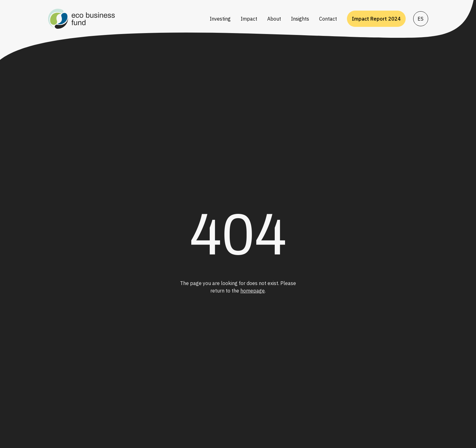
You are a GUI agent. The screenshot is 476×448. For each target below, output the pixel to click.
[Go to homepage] (125, 19)
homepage (253, 291)
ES (421, 19)
